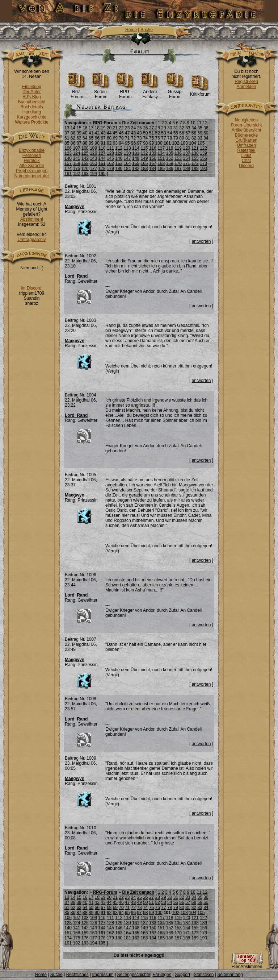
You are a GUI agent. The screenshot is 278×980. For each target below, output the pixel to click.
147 (127, 158)
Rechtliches (77, 975)
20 (109, 128)
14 (73, 128)
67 (103, 138)
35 (200, 128)
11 (199, 123)
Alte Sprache (32, 166)
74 (145, 138)
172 (195, 163)
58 (194, 133)
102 (176, 143)
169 (170, 163)
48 (133, 133)
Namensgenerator (31, 176)
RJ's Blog (31, 97)
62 (73, 138)
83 (200, 138)
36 (206, 128)
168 (161, 163)
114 (136, 148)
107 (76, 148)
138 (195, 153)
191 (68, 174)
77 (163, 138)
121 (195, 148)
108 (85, 148)
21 (115, 128)
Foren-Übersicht (246, 125)
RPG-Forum (125, 92)
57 (188, 133)
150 (153, 158)
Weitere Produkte (32, 122)
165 (136, 163)
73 (139, 138)
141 (76, 158)
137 (186, 153)
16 (85, 128)
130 (127, 153)
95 (127, 143)
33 (188, 128)
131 (136, 153)
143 (93, 158)
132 (144, 153)
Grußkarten (246, 140)
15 (79, 128)
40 (85, 133)
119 (178, 148)
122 (203, 148)
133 (153, 153)
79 (176, 138)
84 (206, 138)
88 (85, 143)
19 (103, 128)
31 (176, 128)
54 (170, 133)
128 (110, 153)
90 (97, 143)
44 (109, 133)
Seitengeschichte (134, 975)
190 (203, 169)
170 (178, 163)
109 (93, 148)
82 (194, 138)
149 (144, 158)
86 (73, 143)
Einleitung (32, 87)
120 (186, 148)
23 (127, 128)
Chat (246, 161)
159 (85, 163)
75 (151, 138)
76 (158, 138)
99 (151, 143)
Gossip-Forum (175, 92)
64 (85, 138)
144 (102, 158)
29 (163, 128)
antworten (201, 241)
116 (153, 148)
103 (184, 143)
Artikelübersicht (246, 130)
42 (97, 133)
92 (109, 143)
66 (97, 138)
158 (76, 163)
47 (127, 133)
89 (91, 143)
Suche (147, 30)
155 (195, 158)
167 (153, 163)
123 (68, 153)
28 (158, 128)
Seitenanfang (230, 975)
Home (131, 30)
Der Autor (32, 92)
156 (203, 158)
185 (161, 169)
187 (178, 169)
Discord (246, 166)
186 (170, 169)
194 (93, 174)
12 (205, 123)
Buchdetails (31, 107)
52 (158, 133)
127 (102, 153)
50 (145, 133)
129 (119, 153)
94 (121, 143)
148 (136, 158)
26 (145, 128)
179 (110, 169)
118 (170, 148)
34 (194, 128)
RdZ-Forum (77, 92)
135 (170, 153)
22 (121, 128)
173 (203, 163)
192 (76, 174)
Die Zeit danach (138, 123)
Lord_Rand (76, 276)
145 (110, 158)
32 (182, 128)
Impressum (103, 975)
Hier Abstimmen (247, 965)
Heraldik (31, 161)
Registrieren (246, 82)
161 (102, 163)
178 (102, 169)
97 (139, 143)
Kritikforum (200, 92)
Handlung (32, 112)
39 (79, 133)
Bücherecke (246, 135)
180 (119, 169)
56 (182, 133)
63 (79, 138)
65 (91, 138)
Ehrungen (162, 975)
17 (91, 128)
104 (193, 143)
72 (133, 138)
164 (127, 163)
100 (159, 143)
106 (68, 148)
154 (186, 158)
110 (102, 148)
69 (115, 138)
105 (201, 143)
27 (151, 128)
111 (110, 148)
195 (102, 174)
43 (103, 133)
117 (161, 148)
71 (127, 138)
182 (136, 169)
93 (115, 143)
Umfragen (246, 145)
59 (200, 133)
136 (178, 153)
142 (85, 158)
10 (193, 123)
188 (186, 169)
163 (119, 163)
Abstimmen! (32, 219)
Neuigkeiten (246, 120)
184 (153, 169)
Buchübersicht (31, 102)
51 (151, 133)
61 (67, 138)
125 (85, 153)
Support (182, 975)
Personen (32, 155)
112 (119, 148)
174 (68, 169)
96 (133, 143)
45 (115, 133)
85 (67, 143)
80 (182, 138)
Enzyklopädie (32, 150)
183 (144, 169)
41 (91, 133)
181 (127, 169)
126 (93, 153)
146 (119, 158)
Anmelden (246, 87)
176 (85, 169)
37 (67, 133)
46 (121, 133)
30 (170, 128)
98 (145, 143)
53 (163, 133)
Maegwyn (75, 207)
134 (161, 153)
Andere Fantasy (150, 92)
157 (68, 163)
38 (73, 133)
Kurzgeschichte (31, 117)
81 (188, 138)
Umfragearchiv (31, 240)
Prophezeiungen (32, 171)
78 (170, 138)
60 (206, 133)
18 (97, 128)
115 (144, 148)
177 (93, 169)
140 (68, 158)
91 (103, 143)
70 (121, 138)
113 (127, 148)
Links (246, 155)
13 (67, 128)
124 (76, 153)
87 (79, 143)
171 (186, 163)
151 (161, 158)
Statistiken (204, 975)
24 (133, 128)
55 (176, 133)
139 (203, 153)
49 (139, 133)
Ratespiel (246, 150)
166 (144, 163)
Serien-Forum (101, 92)
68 (109, 138)
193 (85, 174)
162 (110, 163)
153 (178, 158)
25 (139, 128)
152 (170, 158)
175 (76, 169)
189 (195, 169)
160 (93, 163)
